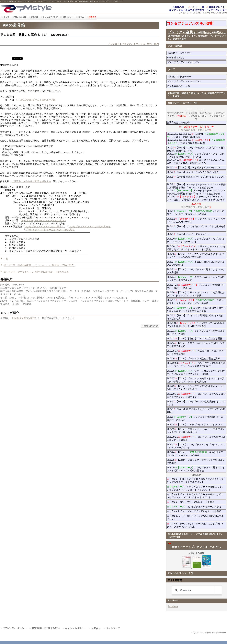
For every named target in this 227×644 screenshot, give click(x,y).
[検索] (196, 590)
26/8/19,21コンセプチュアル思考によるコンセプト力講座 (196, 438)
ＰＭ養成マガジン (192, 58)
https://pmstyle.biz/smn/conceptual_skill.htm (43, 220)
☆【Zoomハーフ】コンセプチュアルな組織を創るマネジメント (195, 517)
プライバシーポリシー (15, 628)
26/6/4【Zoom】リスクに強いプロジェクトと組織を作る (196, 228)
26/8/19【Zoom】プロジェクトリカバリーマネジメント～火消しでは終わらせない (196, 431)
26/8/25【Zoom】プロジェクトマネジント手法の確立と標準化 (196, 461)
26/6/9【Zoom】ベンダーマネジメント (196, 234)
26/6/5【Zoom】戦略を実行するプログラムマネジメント (196, 178)
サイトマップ (113, 628)
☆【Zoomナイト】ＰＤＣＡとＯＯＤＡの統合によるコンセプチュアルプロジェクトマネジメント (195, 496)
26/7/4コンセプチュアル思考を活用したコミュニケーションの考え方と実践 (196, 309)
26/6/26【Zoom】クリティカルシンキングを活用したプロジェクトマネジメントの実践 (196, 294)
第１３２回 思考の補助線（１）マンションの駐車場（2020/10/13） (39, 265)
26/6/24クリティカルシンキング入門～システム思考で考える (196, 279)
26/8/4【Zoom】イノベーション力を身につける (193, 172)
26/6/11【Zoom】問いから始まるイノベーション (193, 167)
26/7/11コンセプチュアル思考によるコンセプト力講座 (196, 332)
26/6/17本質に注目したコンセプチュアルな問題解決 (196, 263)
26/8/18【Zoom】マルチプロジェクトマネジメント (194, 425)
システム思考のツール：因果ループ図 (36, 100)
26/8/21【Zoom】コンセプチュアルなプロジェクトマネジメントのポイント (196, 446)
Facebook (173, 606)
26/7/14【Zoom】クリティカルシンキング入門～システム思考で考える (196, 345)
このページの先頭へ (150, 326)
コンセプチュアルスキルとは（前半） (44, 227)
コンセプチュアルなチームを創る (194, 507)
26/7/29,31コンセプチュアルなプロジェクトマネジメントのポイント (196, 395)
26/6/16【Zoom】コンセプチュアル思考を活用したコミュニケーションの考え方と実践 (196, 256)
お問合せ (96, 628)
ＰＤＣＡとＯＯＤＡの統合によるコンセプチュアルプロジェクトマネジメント (195, 488)
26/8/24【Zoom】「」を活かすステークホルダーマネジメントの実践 (196, 454)
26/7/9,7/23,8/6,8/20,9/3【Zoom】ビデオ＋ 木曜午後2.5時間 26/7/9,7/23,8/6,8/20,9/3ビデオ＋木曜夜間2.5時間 (196, 138)
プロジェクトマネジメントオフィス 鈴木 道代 (133, 44)
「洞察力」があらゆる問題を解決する (31, 181)
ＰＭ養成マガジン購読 (23, 318)
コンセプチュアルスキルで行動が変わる (89, 227)
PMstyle (51, 8)
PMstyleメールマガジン (189, 53)
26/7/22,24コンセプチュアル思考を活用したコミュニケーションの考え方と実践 (196, 365)
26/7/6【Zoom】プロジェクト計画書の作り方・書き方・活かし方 (195, 317)
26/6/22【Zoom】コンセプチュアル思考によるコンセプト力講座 (196, 271)
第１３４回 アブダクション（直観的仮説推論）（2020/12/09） (37, 272)
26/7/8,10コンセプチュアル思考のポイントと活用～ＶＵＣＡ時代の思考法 (195, 325)
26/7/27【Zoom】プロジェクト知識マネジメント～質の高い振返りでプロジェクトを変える (196, 380)
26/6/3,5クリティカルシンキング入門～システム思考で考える (196, 220)
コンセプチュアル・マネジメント (192, 62)
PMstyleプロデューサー (189, 77)
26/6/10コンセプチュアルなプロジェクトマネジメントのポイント (196, 240)
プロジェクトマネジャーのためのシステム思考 (50, 230)
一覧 (6, 259)
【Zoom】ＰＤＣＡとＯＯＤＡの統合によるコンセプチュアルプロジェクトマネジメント (195, 481)
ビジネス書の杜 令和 (183, 86)
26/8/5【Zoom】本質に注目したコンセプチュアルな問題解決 (196, 411)
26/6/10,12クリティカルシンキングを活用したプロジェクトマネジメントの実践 (196, 248)
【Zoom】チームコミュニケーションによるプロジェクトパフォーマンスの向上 (195, 525)
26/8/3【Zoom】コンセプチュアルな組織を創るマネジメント (196, 403)
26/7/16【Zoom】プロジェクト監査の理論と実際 (193, 358)
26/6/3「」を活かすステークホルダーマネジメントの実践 (195, 213)
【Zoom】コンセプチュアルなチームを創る (191, 502)
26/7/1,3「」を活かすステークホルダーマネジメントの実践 (195, 302)
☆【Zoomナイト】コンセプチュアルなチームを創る (194, 511)
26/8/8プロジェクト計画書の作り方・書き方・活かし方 (196, 418)
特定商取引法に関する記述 (46, 628)
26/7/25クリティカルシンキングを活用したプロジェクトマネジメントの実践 (196, 372)
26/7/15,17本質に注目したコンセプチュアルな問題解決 (196, 352)
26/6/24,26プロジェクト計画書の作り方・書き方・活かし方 (195, 286)
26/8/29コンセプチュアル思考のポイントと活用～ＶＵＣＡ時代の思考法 (196, 469)
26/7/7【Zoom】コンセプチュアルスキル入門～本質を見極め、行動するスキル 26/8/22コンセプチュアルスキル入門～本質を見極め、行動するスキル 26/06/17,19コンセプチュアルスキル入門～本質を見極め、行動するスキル (196, 155)
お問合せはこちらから (178, 122)
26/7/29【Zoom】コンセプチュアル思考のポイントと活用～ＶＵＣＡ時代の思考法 (196, 388)
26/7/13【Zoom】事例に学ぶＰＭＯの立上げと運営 (194, 339)
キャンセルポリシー (76, 628)
